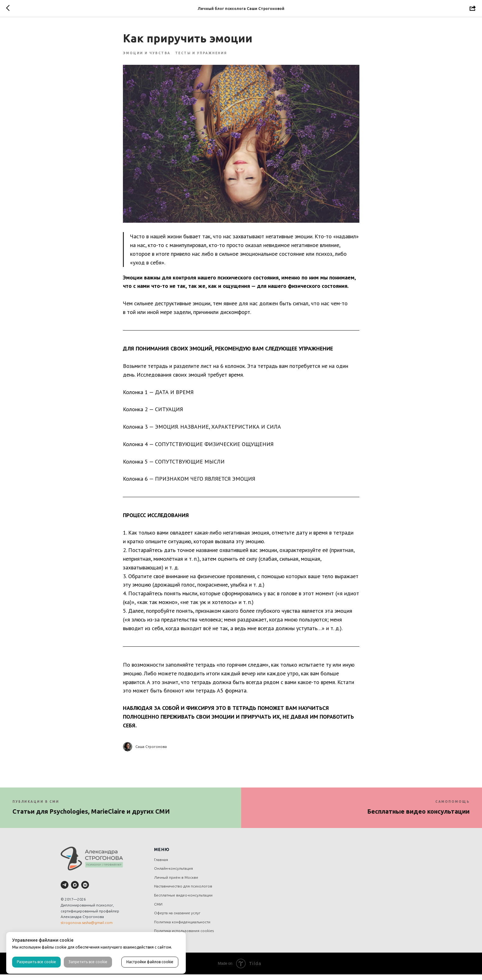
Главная (161, 865)
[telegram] (65, 891)
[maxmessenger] (75, 891)
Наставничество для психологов (183, 892)
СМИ (158, 910)
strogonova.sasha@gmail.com (87, 928)
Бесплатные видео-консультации (183, 901)
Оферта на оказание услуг (177, 919)
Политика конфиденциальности (182, 928)
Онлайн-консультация (173, 874)
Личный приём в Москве (176, 883)
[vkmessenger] (85, 891)
